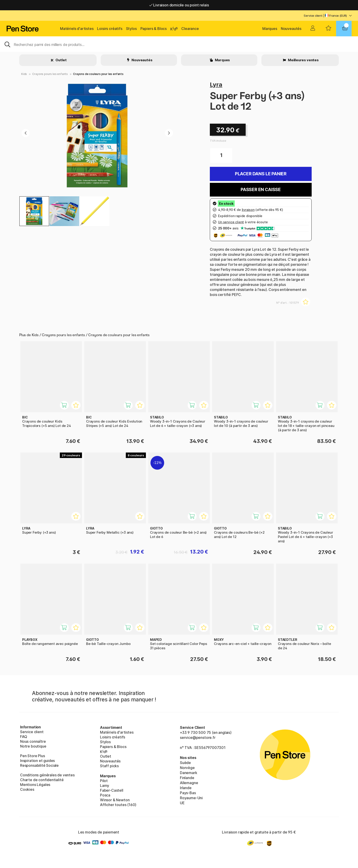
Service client (313, 16)
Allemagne (189, 783)
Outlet (61, 60)
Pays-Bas (188, 793)
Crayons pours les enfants (50, 74)
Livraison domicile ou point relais (179, 5)
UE (182, 803)
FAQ (24, 737)
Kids (24, 74)
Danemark (189, 773)
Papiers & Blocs (154, 29)
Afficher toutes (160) (118, 805)
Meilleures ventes (303, 60)
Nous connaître (33, 741)
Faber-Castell (112, 790)
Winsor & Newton (115, 800)
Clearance (190, 29)
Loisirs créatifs (110, 29)
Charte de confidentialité (42, 780)
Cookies (27, 789)
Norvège (187, 768)
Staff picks (109, 766)
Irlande (186, 788)
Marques (270, 29)
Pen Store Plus (33, 756)
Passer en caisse (261, 190)
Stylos (131, 29)
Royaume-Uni (191, 798)
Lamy (105, 785)
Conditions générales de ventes (47, 775)
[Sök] (179, 44)
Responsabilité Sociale (39, 765)
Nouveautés (291, 29)
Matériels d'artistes (77, 29)
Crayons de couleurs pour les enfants (98, 74)
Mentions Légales (35, 785)
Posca (105, 795)
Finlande (187, 778)
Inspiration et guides (37, 761)
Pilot (104, 781)
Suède (185, 763)
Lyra (216, 84)
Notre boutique (33, 746)
